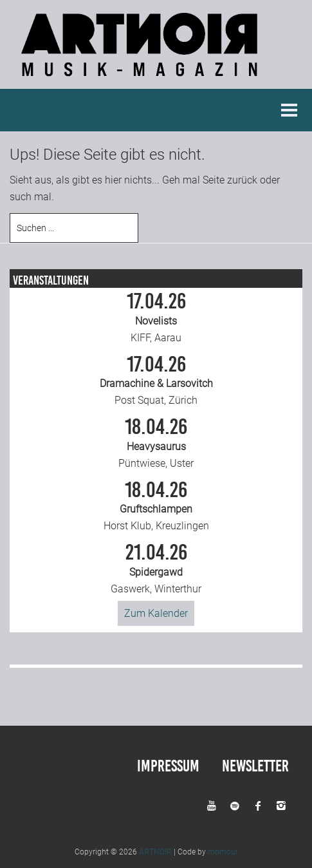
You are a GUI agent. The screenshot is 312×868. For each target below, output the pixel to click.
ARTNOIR (155, 852)
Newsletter (255, 766)
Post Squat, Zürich (156, 381)
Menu (289, 110)
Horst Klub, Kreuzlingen (156, 506)
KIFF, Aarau (156, 317)
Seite (214, 180)
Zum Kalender (156, 613)
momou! (223, 852)
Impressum (168, 766)
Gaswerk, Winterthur (156, 569)
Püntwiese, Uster (156, 443)
